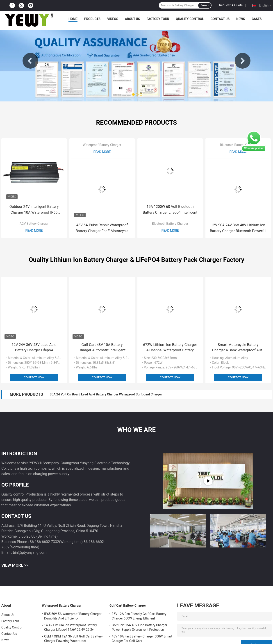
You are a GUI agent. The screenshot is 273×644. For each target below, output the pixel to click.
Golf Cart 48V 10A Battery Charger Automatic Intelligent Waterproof (102, 348)
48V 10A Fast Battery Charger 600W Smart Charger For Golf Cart (142, 639)
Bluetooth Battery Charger (170, 224)
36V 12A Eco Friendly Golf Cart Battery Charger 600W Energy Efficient (139, 616)
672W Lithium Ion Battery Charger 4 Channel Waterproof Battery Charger (170, 348)
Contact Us (220, 19)
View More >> (15, 565)
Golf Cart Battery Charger (128, 606)
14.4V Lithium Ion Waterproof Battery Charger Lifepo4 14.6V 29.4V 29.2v (71, 627)
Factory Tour (158, 19)
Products (92, 19)
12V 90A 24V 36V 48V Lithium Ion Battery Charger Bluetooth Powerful (238, 228)
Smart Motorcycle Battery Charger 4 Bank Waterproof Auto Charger (238, 348)
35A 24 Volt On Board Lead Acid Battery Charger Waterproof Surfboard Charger (106, 394)
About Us (132, 19)
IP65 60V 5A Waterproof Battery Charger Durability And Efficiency (73, 616)
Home (73, 19)
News (241, 19)
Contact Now (34, 377)
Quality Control (190, 19)
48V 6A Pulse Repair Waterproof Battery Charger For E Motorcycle (102, 228)
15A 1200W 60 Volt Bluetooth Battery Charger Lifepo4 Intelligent (170, 210)
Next (243, 61)
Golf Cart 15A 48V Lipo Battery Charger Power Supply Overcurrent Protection (140, 627)
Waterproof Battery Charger (102, 145)
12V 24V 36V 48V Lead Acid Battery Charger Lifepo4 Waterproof (34, 348)
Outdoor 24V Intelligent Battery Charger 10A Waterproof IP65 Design (34, 210)
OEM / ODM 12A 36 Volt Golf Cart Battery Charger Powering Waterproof (73, 639)
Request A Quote (231, 5)
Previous (30, 61)
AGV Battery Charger (34, 224)
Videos (113, 19)
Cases (257, 19)
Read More (34, 231)
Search (205, 5)
